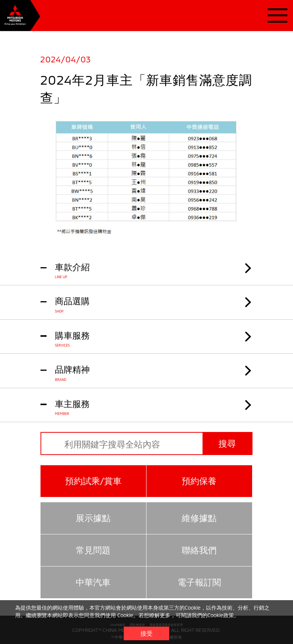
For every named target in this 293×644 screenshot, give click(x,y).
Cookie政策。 (223, 615)
